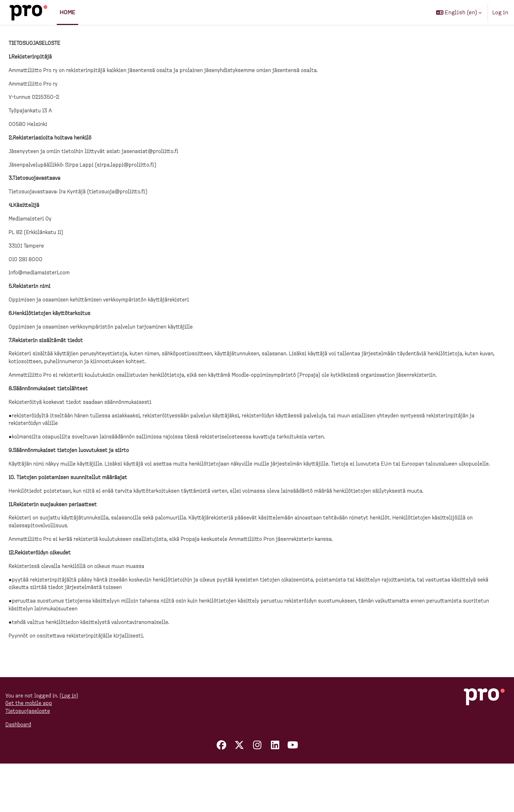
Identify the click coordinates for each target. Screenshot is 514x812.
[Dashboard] (28, 13)
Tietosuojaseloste (30, 759)
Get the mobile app (31, 750)
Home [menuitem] (67, 12)
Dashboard (20, 773)
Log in (500, 12)
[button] (459, 12)
